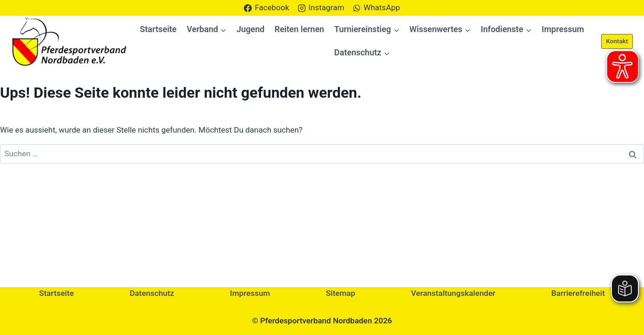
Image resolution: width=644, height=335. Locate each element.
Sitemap (340, 293)
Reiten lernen (299, 29)
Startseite (158, 29)
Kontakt (617, 41)
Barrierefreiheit (578, 293)
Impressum (563, 29)
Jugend (250, 29)
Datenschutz (152, 293)
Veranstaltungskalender (453, 293)
